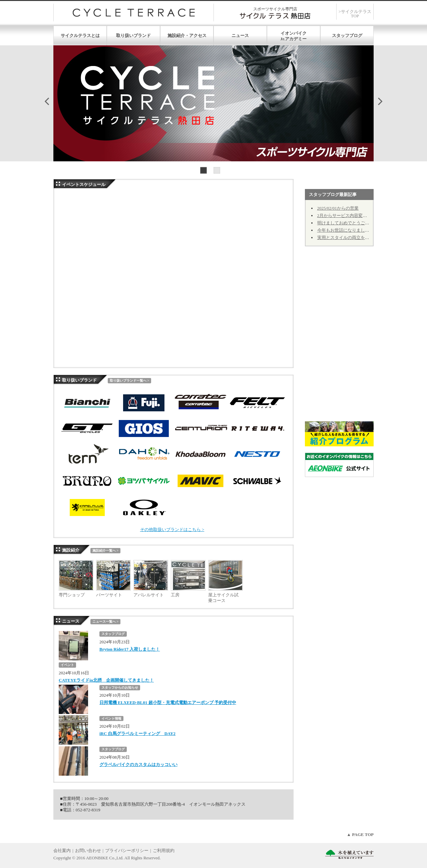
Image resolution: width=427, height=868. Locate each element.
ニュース (240, 35)
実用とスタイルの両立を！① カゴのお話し (359, 237)
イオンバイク (294, 33)
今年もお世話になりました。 (345, 230)
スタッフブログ (347, 35)
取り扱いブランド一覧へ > (129, 380)
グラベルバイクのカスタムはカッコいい (138, 764)
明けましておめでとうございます (350, 223)
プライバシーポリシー (127, 850)
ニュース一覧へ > (105, 621)
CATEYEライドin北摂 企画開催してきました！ (106, 680)
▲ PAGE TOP (360, 834)
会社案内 (62, 850)
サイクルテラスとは (80, 35)
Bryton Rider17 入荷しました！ (130, 649)
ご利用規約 (164, 850)
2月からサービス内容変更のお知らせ (353, 215)
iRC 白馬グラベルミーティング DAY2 (137, 733)
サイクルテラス (134, 12)
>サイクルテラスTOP (355, 14)
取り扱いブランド (133, 35)
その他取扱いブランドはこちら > (172, 529)
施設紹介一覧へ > (105, 550)
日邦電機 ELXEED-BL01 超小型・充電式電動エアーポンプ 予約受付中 (168, 702)
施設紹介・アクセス (187, 35)
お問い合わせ (88, 850)
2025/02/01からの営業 (338, 208)
